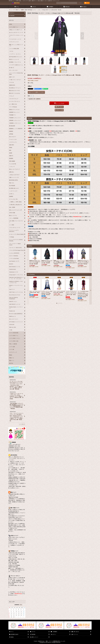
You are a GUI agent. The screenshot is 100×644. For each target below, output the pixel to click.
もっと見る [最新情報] (22, 424)
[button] (36, 36)
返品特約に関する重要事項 (34, 99)
